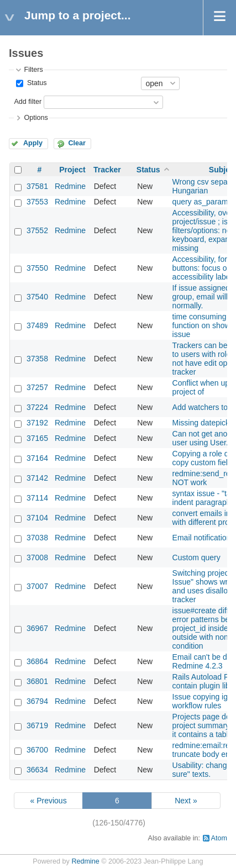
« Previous (48, 801)
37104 (37, 518)
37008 (37, 557)
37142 (37, 478)
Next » (186, 801)
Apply (33, 143)
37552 (37, 230)
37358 (37, 359)
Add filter (28, 102)
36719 (37, 725)
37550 (37, 268)
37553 (37, 202)
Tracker (107, 170)
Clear (77, 143)
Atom (219, 838)
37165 (37, 438)
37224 (37, 407)
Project (72, 170)
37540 (37, 297)
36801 (37, 681)
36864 (37, 661)
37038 (37, 538)
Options (36, 118)
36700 (37, 750)
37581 (37, 186)
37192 (37, 423)
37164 (37, 458)
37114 (37, 498)
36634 (37, 770)
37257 (37, 387)
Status (36, 83)
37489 (37, 325)
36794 (37, 701)
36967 (37, 628)
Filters (33, 70)
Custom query (196, 557)
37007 (37, 586)
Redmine (70, 186)
